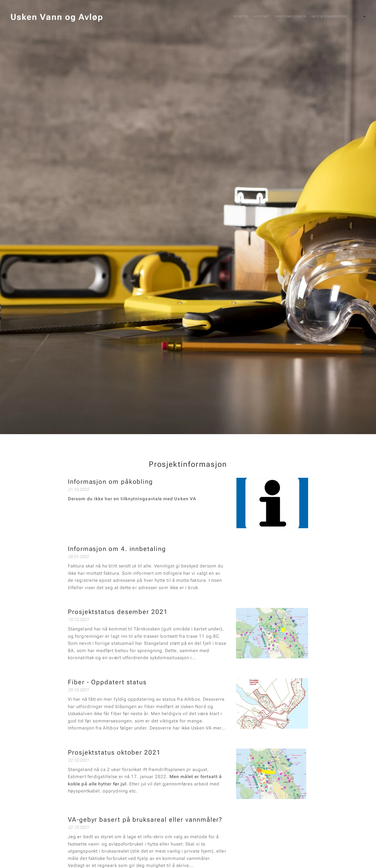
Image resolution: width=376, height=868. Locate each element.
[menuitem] (327, 17)
